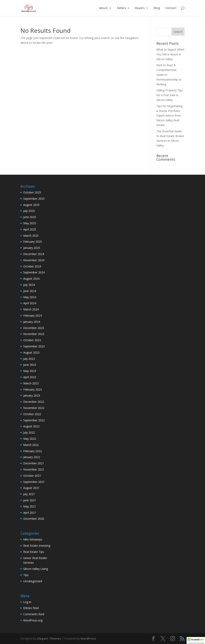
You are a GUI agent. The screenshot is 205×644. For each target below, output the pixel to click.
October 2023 (32, 340)
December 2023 (34, 328)
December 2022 (34, 402)
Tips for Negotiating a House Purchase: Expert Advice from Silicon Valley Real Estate (169, 116)
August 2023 (31, 352)
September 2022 (34, 420)
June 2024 (30, 291)
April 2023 (30, 377)
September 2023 (34, 346)
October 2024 (32, 266)
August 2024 (31, 279)
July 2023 (29, 359)
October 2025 (32, 192)
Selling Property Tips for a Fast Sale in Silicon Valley (170, 95)
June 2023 (30, 365)
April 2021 (30, 513)
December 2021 (34, 463)
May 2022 (30, 439)
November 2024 (34, 260)
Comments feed (34, 614)
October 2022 (32, 414)
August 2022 (31, 426)
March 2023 (31, 383)
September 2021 (34, 482)
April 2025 (30, 229)
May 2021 (30, 506)
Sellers (121, 8)
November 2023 (34, 334)
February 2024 (33, 316)
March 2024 (31, 309)
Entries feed (31, 608)
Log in (27, 602)
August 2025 (31, 205)
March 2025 (31, 236)
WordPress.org (33, 620)
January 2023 (32, 395)
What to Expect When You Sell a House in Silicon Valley (170, 54)
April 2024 (30, 303)
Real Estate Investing (37, 546)
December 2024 (34, 254)
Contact (171, 8)
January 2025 (32, 248)
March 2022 (31, 445)
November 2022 (34, 408)
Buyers (140, 8)
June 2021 (30, 500)
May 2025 (30, 223)
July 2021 (29, 494)
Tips (26, 575)
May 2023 (30, 371)
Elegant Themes (49, 639)
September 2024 (34, 272)
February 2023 (33, 389)
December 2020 (34, 519)
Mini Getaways (33, 539)
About (103, 8)
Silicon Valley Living (36, 569)
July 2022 (29, 432)
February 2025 (33, 242)
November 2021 (34, 469)
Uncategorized (33, 581)
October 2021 (32, 476)
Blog (157, 8)
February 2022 (33, 451)
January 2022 (32, 457)
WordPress (88, 639)
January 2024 (32, 322)
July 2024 (29, 285)
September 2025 (34, 199)
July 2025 (29, 211)
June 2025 (30, 217)
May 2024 (30, 297)
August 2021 (31, 488)
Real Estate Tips (34, 552)
